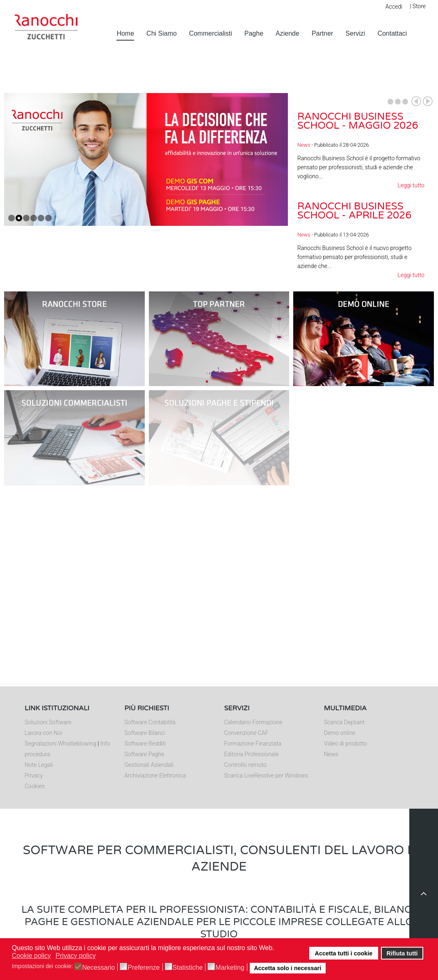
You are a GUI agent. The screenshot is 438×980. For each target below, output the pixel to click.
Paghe (254, 33)
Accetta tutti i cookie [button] (344, 953)
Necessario (98, 968)
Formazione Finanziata (253, 744)
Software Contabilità (150, 722)
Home (125, 33)
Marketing (230, 968)
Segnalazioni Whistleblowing (60, 744)
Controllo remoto (245, 765)
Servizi (355, 33)
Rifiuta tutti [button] (402, 953)
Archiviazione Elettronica (155, 775)
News (304, 145)
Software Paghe (144, 754)
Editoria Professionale (252, 754)
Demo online (340, 733)
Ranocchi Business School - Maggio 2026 (358, 121)
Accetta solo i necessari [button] (287, 968)
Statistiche (188, 968)
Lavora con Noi (43, 733)
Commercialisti (211, 33)
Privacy (34, 775)
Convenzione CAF (246, 733)
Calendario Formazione (253, 722)
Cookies (35, 786)
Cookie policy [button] (31, 956)
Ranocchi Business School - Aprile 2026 (354, 211)
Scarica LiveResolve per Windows (266, 775)
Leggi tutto (411, 185)
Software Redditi (145, 744)
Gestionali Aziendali (149, 765)
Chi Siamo (162, 33)
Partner (322, 33)
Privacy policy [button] (76, 956)
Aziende (287, 33)
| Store (418, 6)
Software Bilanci (145, 733)
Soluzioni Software (48, 722)
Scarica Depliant (344, 722)
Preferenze (144, 968)
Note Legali (39, 765)
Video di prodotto (346, 744)
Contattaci (392, 33)
